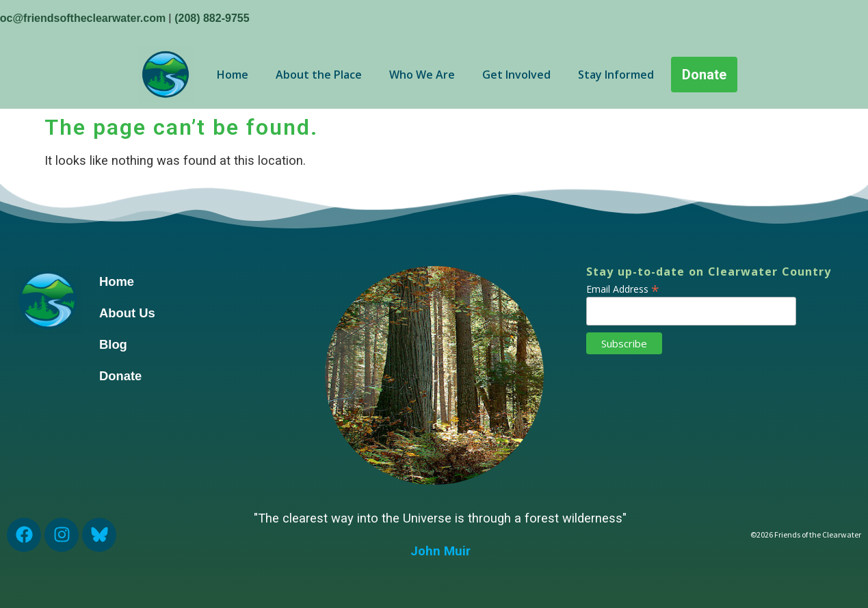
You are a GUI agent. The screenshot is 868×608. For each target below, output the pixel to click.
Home (233, 75)
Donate (120, 376)
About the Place (319, 75)
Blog (113, 344)
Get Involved (516, 75)
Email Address (623, 288)
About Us (127, 313)
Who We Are (422, 75)
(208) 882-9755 (212, 18)
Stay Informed (616, 75)
